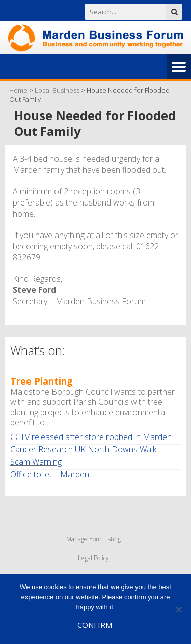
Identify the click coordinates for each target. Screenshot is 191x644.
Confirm (95, 625)
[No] (178, 609)
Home (18, 90)
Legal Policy (93, 558)
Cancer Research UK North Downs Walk (83, 449)
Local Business (57, 90)
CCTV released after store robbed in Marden (91, 437)
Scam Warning (36, 462)
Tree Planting (42, 381)
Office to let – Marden (50, 474)
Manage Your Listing (93, 539)
